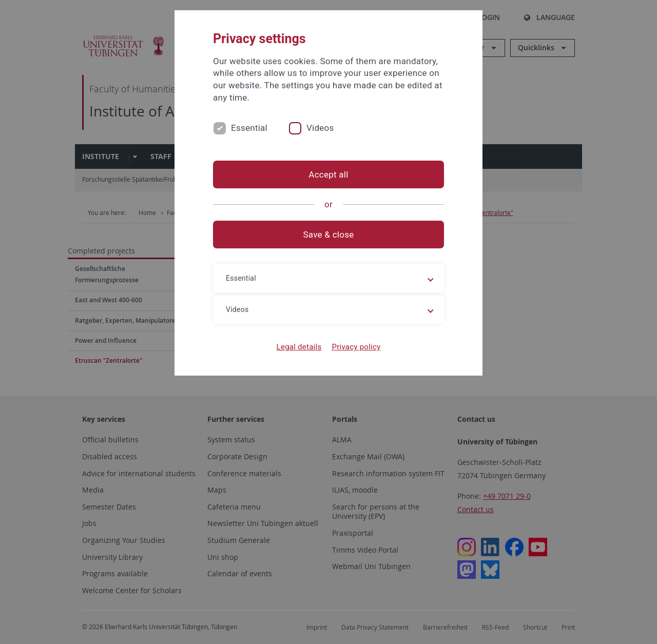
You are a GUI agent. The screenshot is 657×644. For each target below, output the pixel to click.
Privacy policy (356, 347)
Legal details (299, 347)
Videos (320, 128)
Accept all (328, 174)
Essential (249, 128)
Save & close (329, 235)
